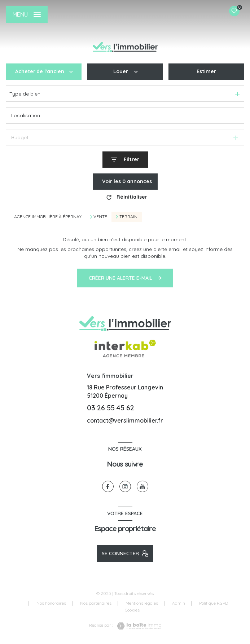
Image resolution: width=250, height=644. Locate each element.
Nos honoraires (51, 603)
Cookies (132, 610)
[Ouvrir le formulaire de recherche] (125, 160)
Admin (179, 603)
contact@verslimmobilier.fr (125, 420)
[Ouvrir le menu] (27, 14)
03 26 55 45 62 (111, 408)
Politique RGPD (214, 603)
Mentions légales (142, 603)
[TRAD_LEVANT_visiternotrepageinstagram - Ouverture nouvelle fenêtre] (125, 486)
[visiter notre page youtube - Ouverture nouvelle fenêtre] (142, 486)
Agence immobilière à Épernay (48, 217)
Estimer (206, 71)
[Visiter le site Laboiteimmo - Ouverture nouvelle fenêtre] (137, 626)
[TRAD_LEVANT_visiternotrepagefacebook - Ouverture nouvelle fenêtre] (108, 486)
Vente (100, 217)
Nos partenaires (96, 603)
